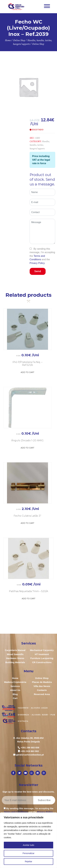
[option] (28, 87)
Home (15, 678)
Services (15, 686)
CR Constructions (42, 662)
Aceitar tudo (28, 845)
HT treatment (42, 654)
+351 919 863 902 (30, 751)
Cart (15, 698)
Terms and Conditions (16, 812)
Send (38, 271)
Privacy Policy (37, 263)
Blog (15, 694)
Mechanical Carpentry (42, 650)
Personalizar (29, 853)
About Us (15, 690)
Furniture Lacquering (42, 658)
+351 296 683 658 (30, 748)
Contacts (42, 690)
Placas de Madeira (42, 682)
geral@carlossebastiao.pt (30, 755)
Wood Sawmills (15, 654)
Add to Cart (27, 372)
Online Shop (42, 678)
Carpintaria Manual (15, 650)
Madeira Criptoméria (15, 682)
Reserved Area (42, 694)
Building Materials (15, 662)
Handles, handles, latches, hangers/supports (40, 145)
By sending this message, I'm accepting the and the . (42, 256)
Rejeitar (28, 861)
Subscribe (44, 800)
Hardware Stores (15, 658)
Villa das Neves (42, 686)
